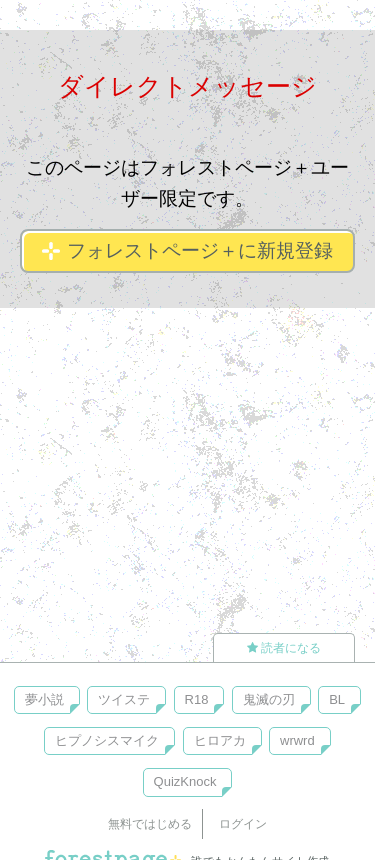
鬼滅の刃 (269, 699)
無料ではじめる (150, 824)
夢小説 (44, 699)
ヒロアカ (220, 740)
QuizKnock (185, 781)
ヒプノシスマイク (107, 740)
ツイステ (124, 699)
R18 (197, 699)
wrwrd (297, 740)
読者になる (284, 648)
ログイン (243, 824)
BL (337, 699)
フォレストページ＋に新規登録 (187, 250)
